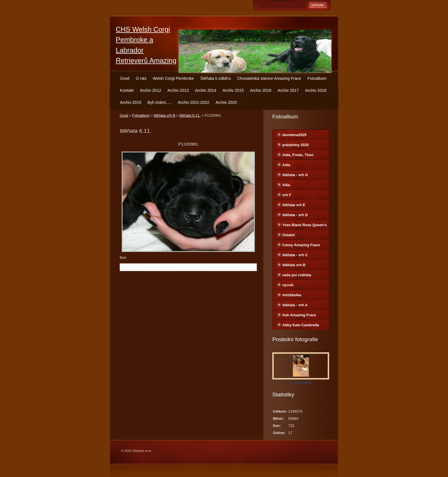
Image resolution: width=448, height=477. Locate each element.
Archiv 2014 (205, 90)
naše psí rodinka (297, 275)
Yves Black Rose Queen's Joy (304, 226)
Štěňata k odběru (216, 78)
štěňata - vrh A (295, 305)
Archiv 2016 (261, 90)
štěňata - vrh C (295, 255)
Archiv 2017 (288, 90)
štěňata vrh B (164, 115)
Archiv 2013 (178, 90)
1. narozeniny (301, 382)
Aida (286, 165)
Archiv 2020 (226, 102)
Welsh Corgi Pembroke (173, 78)
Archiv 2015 (233, 90)
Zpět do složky (192, 267)
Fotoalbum (317, 78)
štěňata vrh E (294, 205)
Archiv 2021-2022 (193, 102)
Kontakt (127, 90)
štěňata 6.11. (190, 115)
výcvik (288, 285)
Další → (249, 267)
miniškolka (292, 295)
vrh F (287, 195)
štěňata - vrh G (295, 175)
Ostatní (289, 235)
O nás (141, 78)
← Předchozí (132, 267)
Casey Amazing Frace (301, 245)
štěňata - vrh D (295, 215)
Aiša (286, 185)
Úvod (125, 78)
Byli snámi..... (159, 102)
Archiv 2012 (151, 90)
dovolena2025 (294, 135)
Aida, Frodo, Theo (298, 155)
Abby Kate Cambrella (301, 325)
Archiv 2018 (316, 90)
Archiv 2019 (131, 102)
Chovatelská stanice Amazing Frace (269, 78)
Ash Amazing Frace (299, 315)
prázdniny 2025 (295, 145)
